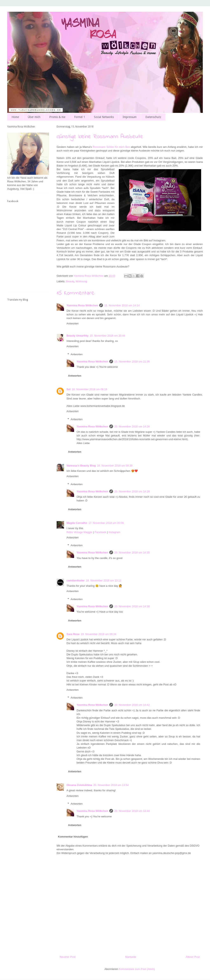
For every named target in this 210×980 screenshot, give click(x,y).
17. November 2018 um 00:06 (106, 523)
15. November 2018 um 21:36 (132, 362)
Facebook (100, 532)
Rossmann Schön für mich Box (111, 147)
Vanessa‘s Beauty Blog (81, 466)
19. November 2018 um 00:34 (99, 634)
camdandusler (76, 580)
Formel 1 (80, 117)
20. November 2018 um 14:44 (132, 811)
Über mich (34, 117)
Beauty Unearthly (78, 336)
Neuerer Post (68, 957)
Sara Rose (73, 634)
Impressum (130, 117)
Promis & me (57, 117)
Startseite (131, 957)
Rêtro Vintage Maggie (79, 532)
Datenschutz (153, 117)
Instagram (114, 532)
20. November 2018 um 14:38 (132, 606)
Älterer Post (193, 957)
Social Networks (104, 117)
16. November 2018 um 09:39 (115, 466)
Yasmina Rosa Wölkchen (82, 305)
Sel (69, 389)
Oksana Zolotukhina (79, 785)
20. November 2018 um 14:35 (132, 552)
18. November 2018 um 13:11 (104, 580)
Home (15, 117)
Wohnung (81, 281)
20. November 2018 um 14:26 (132, 426)
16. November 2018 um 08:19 (90, 389)
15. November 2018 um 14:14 (122, 305)
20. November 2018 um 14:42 (132, 705)
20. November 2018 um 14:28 (132, 491)
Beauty (70, 281)
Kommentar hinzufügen (73, 837)
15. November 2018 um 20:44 (107, 336)
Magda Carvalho (77, 523)
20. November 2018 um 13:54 (111, 785)
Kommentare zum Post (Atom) (137, 969)
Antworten (73, 323)
